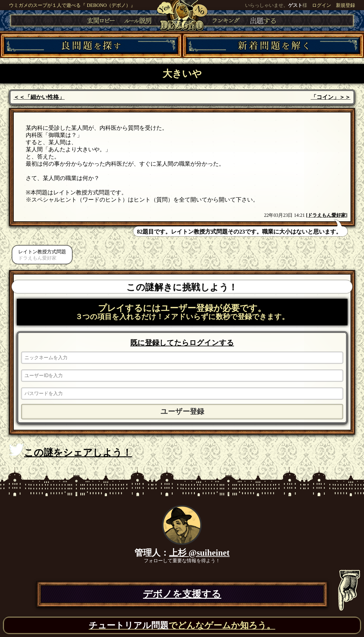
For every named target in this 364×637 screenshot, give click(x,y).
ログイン (322, 5)
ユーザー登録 (182, 412)
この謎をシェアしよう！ (70, 451)
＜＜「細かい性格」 (39, 97)
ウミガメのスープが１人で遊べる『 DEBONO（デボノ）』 (72, 5)
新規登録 (345, 5)
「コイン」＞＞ (331, 97)
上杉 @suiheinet (199, 553)
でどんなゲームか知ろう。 (182, 625)
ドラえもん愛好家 (327, 215)
